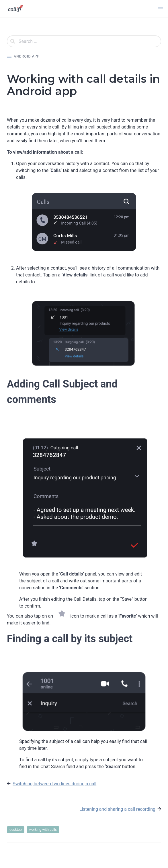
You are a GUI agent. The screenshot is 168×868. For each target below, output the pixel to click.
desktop (16, 830)
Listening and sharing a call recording (117, 809)
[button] (161, 7)
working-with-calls (43, 830)
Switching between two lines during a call (54, 784)
